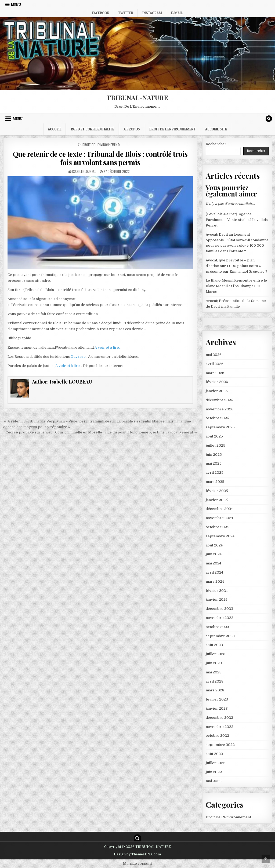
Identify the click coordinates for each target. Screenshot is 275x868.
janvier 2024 (217, 599)
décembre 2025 (219, 400)
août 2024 (214, 545)
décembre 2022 (219, 718)
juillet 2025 (216, 445)
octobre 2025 (217, 418)
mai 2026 (214, 355)
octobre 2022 (217, 736)
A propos (132, 129)
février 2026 (217, 382)
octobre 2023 (217, 627)
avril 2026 (215, 364)
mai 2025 (214, 463)
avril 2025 (215, 473)
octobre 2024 (217, 527)
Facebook (101, 13)
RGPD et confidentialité (93, 129)
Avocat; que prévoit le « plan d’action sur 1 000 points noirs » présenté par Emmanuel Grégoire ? (236, 266)
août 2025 (214, 436)
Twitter (126, 13)
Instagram (152, 13)
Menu (16, 5)
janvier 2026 (217, 391)
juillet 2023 (216, 654)
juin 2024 (214, 554)
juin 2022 (214, 772)
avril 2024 (214, 572)
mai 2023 (214, 672)
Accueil (55, 129)
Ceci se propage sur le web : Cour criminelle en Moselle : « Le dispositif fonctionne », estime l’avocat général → (101, 432)
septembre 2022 (220, 745)
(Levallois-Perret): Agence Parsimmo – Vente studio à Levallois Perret (237, 220)
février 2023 (217, 699)
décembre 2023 (219, 609)
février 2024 (217, 591)
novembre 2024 (219, 518)
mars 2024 (215, 581)
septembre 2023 (220, 636)
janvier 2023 (217, 708)
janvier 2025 (217, 500)
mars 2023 (215, 690)
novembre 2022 (220, 727)
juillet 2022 (216, 763)
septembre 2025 (220, 427)
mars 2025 (215, 482)
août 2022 (214, 754)
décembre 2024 (219, 509)
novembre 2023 (220, 618)
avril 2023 (215, 681)
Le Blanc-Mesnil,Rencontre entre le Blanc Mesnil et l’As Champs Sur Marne (236, 286)
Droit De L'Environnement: (101, 145)
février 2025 (217, 491)
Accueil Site (216, 129)
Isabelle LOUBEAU (84, 171)
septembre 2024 (220, 536)
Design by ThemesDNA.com (137, 854)
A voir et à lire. (108, 347)
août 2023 (214, 645)
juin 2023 (214, 663)
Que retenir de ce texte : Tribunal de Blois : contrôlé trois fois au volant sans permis (100, 158)
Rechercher (216, 144)
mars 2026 (215, 373)
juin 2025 (214, 455)
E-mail (177, 13)
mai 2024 (214, 563)
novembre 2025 (220, 409)
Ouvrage (79, 357)
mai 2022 (214, 781)
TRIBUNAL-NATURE (137, 97)
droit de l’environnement (173, 129)
